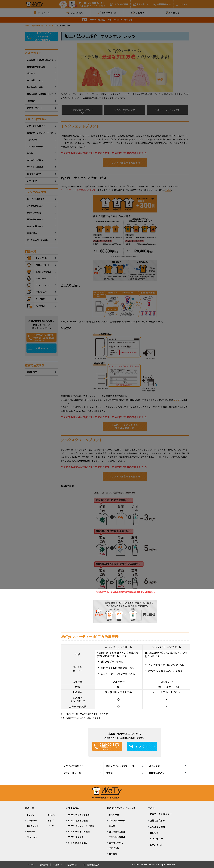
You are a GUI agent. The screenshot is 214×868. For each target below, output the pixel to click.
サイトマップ (156, 839)
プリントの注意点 (117, 837)
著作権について (157, 773)
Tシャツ (31, 815)
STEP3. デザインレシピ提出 (81, 826)
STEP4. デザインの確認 (79, 832)
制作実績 (113, 854)
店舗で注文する (157, 820)
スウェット (32, 837)
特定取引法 (72, 865)
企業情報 (44, 865)
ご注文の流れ (73, 808)
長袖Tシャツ (33, 826)
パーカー (31, 832)
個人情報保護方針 (91, 865)
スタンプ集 (154, 766)
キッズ (51, 820)
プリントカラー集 (72, 773)
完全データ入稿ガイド (161, 814)
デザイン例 (114, 848)
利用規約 (57, 865)
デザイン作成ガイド (73, 766)
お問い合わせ (156, 845)
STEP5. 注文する (76, 837)
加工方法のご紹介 (117, 832)
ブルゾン (52, 815)
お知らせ (154, 833)
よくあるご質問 (157, 827)
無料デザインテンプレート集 (120, 766)
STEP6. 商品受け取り (78, 843)
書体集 (109, 773)
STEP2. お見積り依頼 (78, 820)
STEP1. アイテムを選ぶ (79, 815)
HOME (31, 865)
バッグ (51, 826)
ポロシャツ (32, 820)
